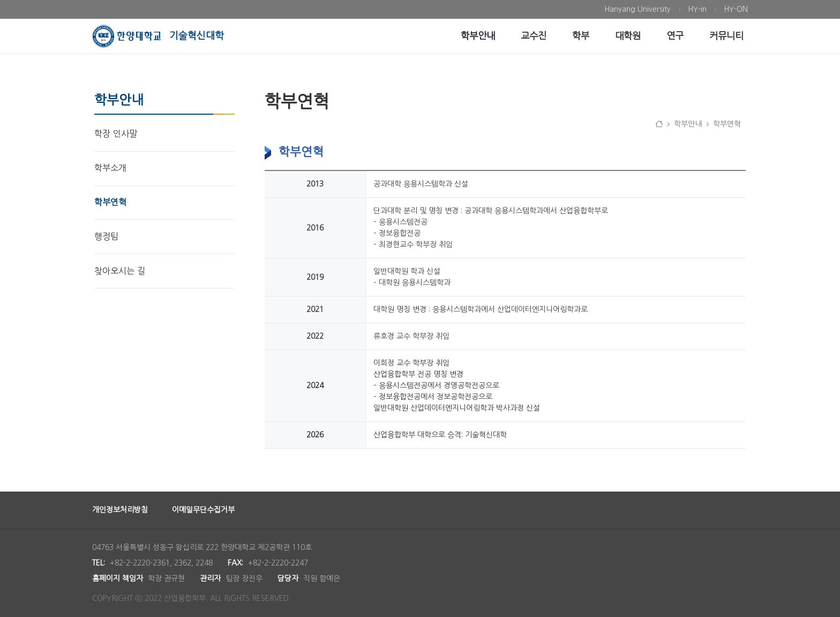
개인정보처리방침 (120, 510)
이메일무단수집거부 (203, 510)
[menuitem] (637, 9)
